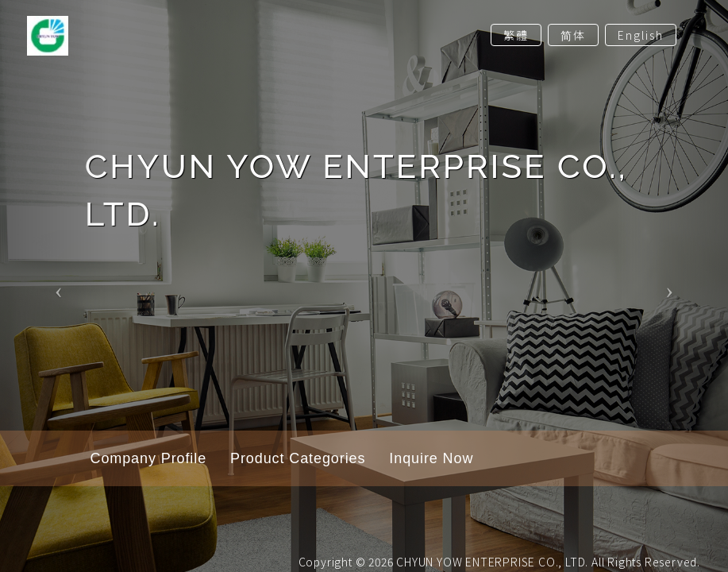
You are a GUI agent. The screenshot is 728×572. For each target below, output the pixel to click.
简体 (573, 35)
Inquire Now (431, 458)
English (641, 35)
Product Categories (298, 458)
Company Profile (149, 458)
